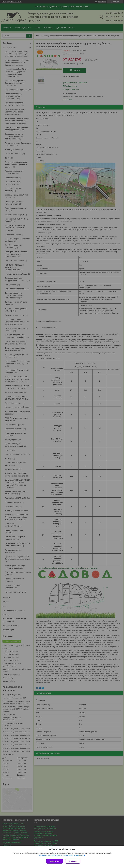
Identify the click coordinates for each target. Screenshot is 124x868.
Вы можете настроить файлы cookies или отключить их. (61, 856)
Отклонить (73, 861)
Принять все (54, 861)
